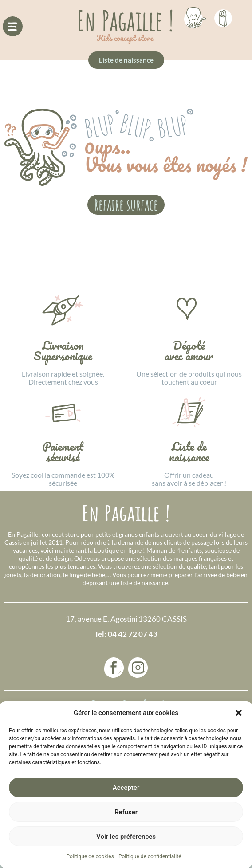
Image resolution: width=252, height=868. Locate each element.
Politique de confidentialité (150, 856)
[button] (239, 713)
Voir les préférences (126, 837)
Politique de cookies (90, 856)
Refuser (126, 812)
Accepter (126, 788)
